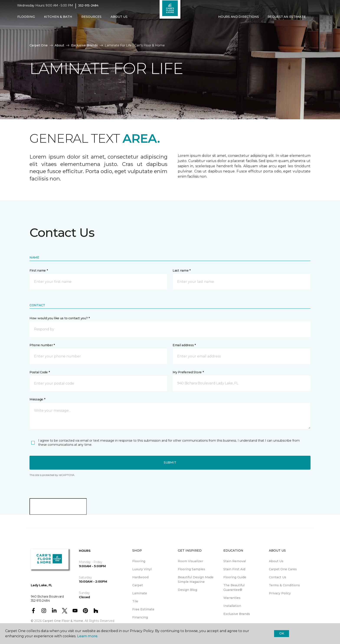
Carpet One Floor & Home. (63, 621)
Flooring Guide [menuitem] (235, 577)
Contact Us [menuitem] (278, 577)
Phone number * (42, 345)
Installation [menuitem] (232, 606)
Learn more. (87, 636)
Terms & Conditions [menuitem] (284, 585)
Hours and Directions (238, 19)
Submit (170, 462)
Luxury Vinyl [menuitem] (142, 569)
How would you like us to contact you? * (60, 318)
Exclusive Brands (84, 45)
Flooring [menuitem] (139, 561)
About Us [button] (119, 19)
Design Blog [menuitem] (187, 590)
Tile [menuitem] (135, 601)
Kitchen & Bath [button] (58, 19)
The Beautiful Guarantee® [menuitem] (234, 587)
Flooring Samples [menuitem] (191, 569)
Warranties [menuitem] (232, 598)
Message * (37, 399)
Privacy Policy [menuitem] (280, 593)
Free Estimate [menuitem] (143, 609)
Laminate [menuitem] (140, 593)
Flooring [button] (26, 19)
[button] (313, 19)
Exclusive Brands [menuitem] (237, 614)
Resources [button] (91, 19)
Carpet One (39, 45)
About (59, 45)
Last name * (182, 270)
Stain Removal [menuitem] (235, 561)
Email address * (184, 345)
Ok (282, 633)
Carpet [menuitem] (138, 585)
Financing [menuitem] (140, 617)
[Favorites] (319, 19)
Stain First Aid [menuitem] (234, 569)
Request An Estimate (287, 19)
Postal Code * (40, 372)
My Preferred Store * (188, 372)
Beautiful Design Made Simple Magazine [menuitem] (196, 579)
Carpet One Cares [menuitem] (283, 569)
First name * (39, 270)
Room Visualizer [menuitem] (190, 561)
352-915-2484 (88, 8)
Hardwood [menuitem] (140, 577)
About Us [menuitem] (276, 561)
